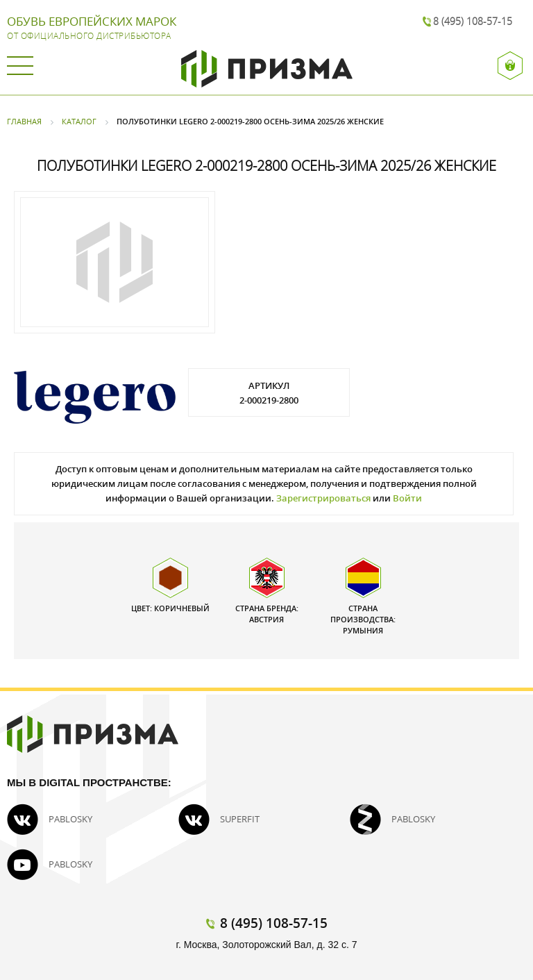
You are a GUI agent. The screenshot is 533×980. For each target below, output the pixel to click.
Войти (407, 498)
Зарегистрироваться (323, 498)
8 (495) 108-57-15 (473, 21)
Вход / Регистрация (510, 66)
